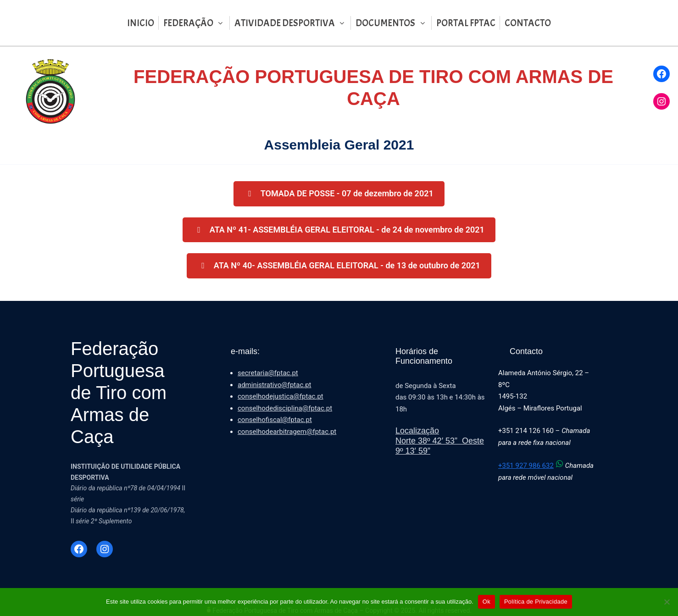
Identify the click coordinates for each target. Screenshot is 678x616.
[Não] (667, 602)
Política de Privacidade (536, 602)
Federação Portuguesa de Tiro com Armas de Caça (119, 393)
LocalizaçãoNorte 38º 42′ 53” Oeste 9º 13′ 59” (440, 441)
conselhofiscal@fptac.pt (275, 420)
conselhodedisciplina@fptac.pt (285, 408)
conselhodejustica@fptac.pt (281, 396)
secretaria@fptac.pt (268, 373)
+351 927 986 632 (532, 466)
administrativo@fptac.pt (275, 385)
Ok (486, 602)
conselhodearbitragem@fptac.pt (287, 432)
